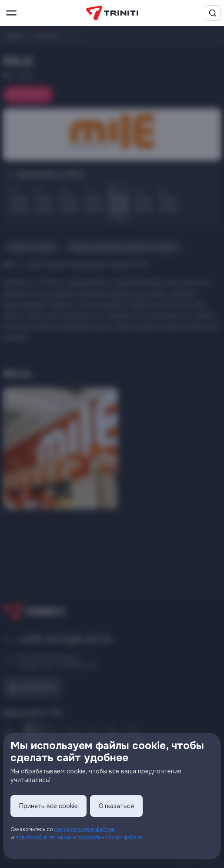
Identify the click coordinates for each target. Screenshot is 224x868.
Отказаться (116, 806)
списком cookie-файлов (84, 829)
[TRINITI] (112, 13)
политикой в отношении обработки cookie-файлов (79, 838)
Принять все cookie (48, 806)
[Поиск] (213, 13)
